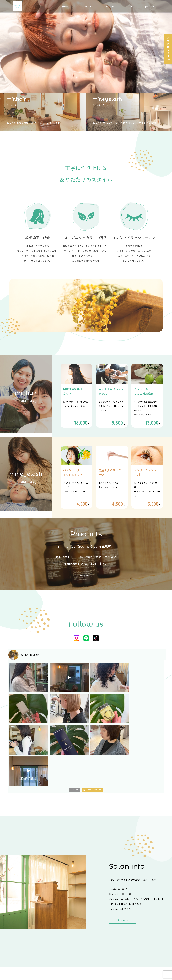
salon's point (61, 935)
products (151, 7)
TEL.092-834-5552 (118, 827)
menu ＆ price (61, 928)
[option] (86, 46)
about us (87, 7)
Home (66, 7)
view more (86, 576)
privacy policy (138, 951)
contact (134, 943)
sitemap (134, 958)
